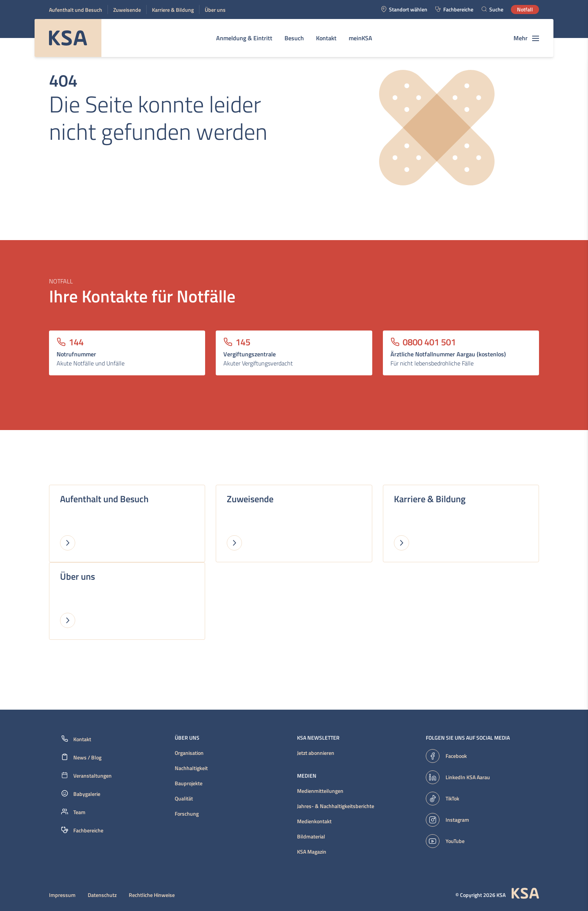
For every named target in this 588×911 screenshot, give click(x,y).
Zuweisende (127, 10)
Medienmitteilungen (320, 791)
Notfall (525, 9)
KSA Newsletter (318, 738)
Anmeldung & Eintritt (244, 38)
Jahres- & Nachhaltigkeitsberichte (336, 806)
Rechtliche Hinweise (152, 895)
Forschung (187, 814)
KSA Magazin (312, 852)
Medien (307, 776)
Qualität (184, 799)
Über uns (215, 10)
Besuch (294, 38)
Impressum (62, 895)
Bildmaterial (311, 837)
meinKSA (360, 38)
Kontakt (326, 38)
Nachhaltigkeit (191, 768)
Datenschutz (102, 895)
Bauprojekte (189, 783)
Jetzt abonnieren (316, 753)
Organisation (189, 753)
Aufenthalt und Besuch (76, 10)
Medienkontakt (314, 821)
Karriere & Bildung (173, 10)
